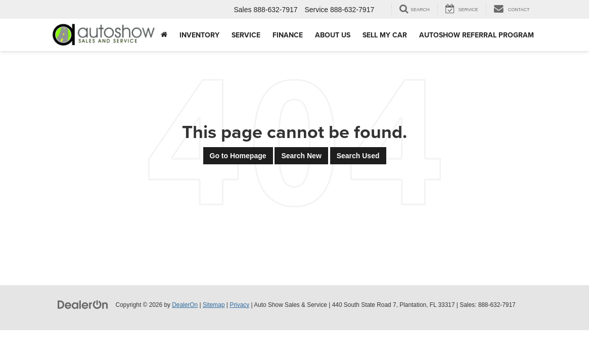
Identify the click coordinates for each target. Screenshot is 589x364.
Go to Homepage (238, 156)
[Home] (164, 35)
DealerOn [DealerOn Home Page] (185, 305)
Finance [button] (288, 35)
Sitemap (214, 305)
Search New (301, 156)
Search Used (358, 156)
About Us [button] (333, 35)
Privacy (239, 305)
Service (246, 35)
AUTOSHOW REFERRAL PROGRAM (477, 35)
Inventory (199, 35)
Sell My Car (385, 35)
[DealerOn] (83, 304)
